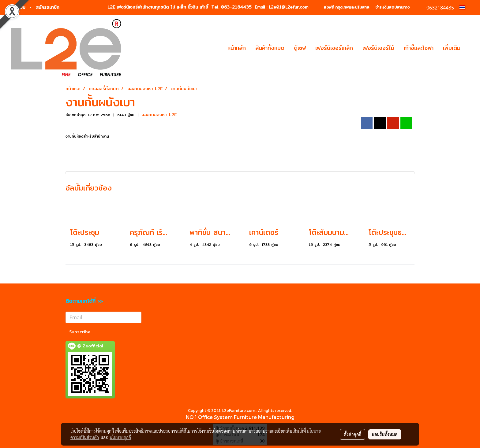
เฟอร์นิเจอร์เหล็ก (334, 48)
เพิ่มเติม (452, 48)
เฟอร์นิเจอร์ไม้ (378, 48)
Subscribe (80, 332)
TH (466, 7)
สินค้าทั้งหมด (270, 48)
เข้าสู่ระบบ (16, 7)
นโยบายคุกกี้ (120, 437)
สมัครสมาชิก (48, 7)
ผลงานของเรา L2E (159, 115)
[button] (471, 48)
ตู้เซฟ (300, 48)
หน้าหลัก (237, 48)
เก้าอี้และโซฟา (419, 48)
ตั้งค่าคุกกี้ (352, 434)
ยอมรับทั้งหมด (385, 434)
